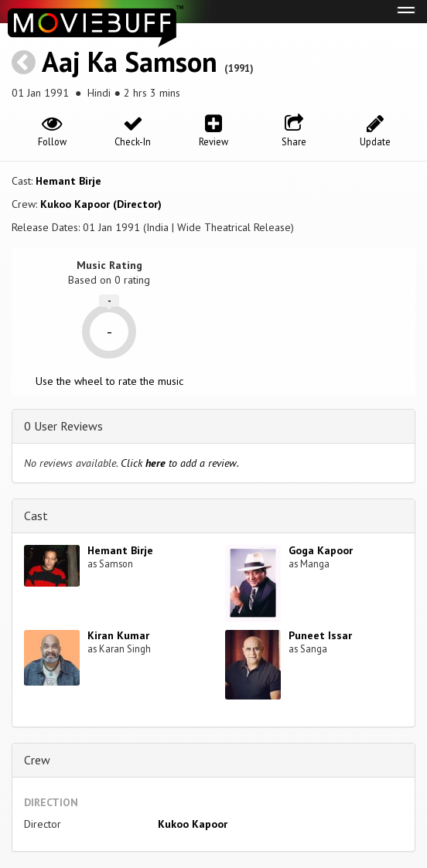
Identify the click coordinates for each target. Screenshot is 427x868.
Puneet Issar (320, 635)
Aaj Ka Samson (130, 61)
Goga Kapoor (321, 550)
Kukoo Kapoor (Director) (101, 204)
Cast (36, 516)
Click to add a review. (180, 463)
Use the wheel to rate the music (109, 381)
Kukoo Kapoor (193, 824)
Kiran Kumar (118, 635)
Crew (37, 760)
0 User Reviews (63, 426)
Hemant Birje (68, 181)
